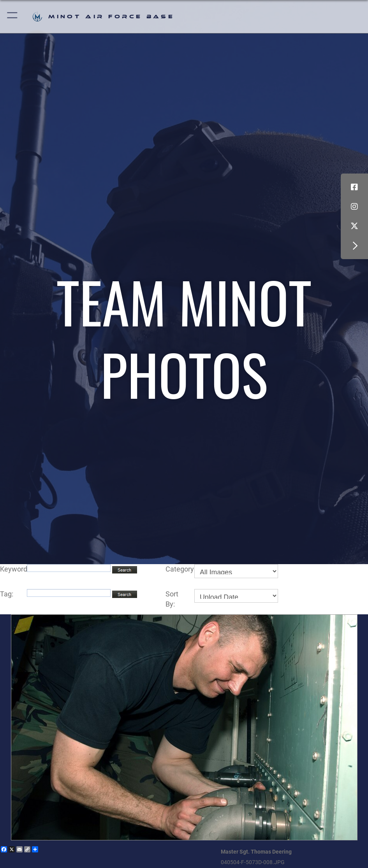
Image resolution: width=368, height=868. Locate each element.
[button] (13, 17)
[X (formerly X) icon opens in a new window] (354, 226)
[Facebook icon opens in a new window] (354, 187)
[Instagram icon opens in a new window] (354, 207)
